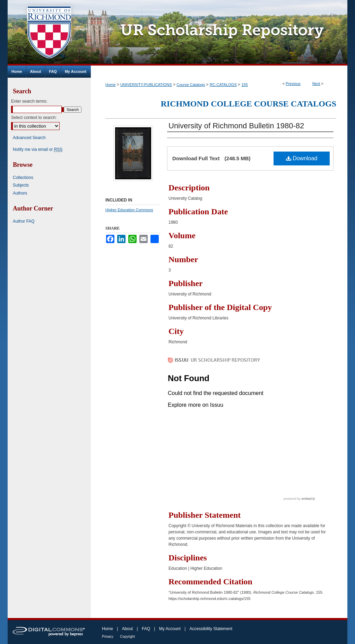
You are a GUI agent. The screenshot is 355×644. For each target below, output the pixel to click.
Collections (23, 178)
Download (302, 158)
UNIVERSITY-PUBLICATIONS (146, 85)
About (127, 629)
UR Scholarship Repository (219, 33)
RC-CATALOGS (223, 85)
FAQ (146, 629)
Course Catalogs (191, 85)
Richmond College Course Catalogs (248, 104)
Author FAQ (24, 221)
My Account (170, 629)
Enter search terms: (29, 101)
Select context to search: (34, 118)
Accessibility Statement (211, 629)
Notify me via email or (38, 149)
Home (110, 85)
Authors (20, 193)
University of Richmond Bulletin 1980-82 (236, 126)
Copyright (127, 637)
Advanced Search (29, 138)
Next (316, 84)
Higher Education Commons (129, 210)
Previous (293, 84)
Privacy (108, 637)
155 (244, 85)
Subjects (21, 185)
